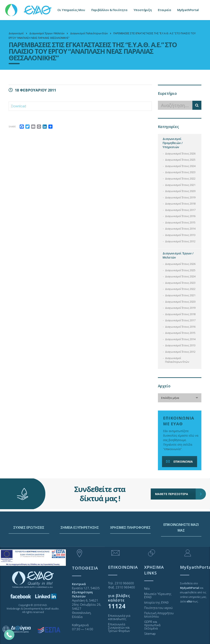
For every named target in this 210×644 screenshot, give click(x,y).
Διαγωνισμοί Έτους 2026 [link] (180, 153)
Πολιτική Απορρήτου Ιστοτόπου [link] (159, 615)
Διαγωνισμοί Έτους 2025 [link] (180, 160)
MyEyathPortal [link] (188, 10)
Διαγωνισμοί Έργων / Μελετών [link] (178, 255)
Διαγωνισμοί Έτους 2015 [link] (180, 222)
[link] (29, 8)
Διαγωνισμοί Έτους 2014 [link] (180, 229)
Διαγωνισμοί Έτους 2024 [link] (180, 166)
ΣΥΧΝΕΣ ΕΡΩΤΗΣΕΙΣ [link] (29, 541)
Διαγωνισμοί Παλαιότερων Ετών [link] (177, 360)
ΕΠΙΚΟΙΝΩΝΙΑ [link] (179, 462)
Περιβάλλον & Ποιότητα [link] (109, 10)
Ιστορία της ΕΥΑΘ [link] (156, 602)
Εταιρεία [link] (164, 10)
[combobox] (180, 398)
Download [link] (18, 106)
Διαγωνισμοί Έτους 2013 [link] (180, 235)
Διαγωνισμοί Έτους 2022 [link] (180, 178)
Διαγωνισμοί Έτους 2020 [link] (180, 191)
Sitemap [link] (150, 634)
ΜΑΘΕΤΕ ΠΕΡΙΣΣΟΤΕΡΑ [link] (175, 482)
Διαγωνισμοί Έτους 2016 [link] (180, 216)
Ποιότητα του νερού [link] (158, 608)
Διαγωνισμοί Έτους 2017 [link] (180, 210)
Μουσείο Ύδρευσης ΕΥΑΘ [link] (158, 595)
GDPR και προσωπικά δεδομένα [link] (152, 625)
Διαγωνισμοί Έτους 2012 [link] (180, 241)
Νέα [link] (147, 588)
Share (12, 126)
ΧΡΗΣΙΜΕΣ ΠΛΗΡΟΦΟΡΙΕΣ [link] (130, 541)
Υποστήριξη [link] (143, 10)
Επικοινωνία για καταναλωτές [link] (119, 617)
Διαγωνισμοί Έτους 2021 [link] (180, 185)
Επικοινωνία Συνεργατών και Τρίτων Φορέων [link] (119, 627)
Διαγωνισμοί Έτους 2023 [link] (180, 172)
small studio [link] (51, 609)
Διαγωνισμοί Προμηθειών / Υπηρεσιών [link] (173, 143)
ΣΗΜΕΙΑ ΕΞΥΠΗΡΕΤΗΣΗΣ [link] (80, 541)
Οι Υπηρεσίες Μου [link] (71, 10)
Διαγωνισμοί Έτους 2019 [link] (180, 197)
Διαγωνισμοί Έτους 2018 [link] (180, 204)
